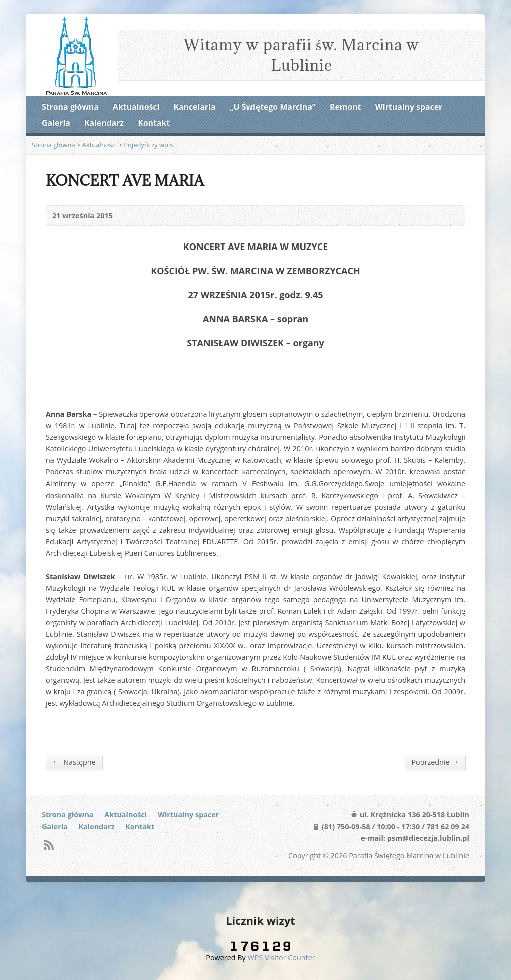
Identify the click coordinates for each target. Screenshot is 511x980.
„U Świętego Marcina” (273, 107)
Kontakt (154, 123)
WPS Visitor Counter (282, 958)
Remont (345, 107)
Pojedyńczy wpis (148, 145)
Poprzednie (435, 762)
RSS (48, 844)
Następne (74, 762)
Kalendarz (104, 123)
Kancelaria (194, 107)
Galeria (56, 123)
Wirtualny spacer (409, 107)
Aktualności (136, 107)
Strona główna (70, 107)
